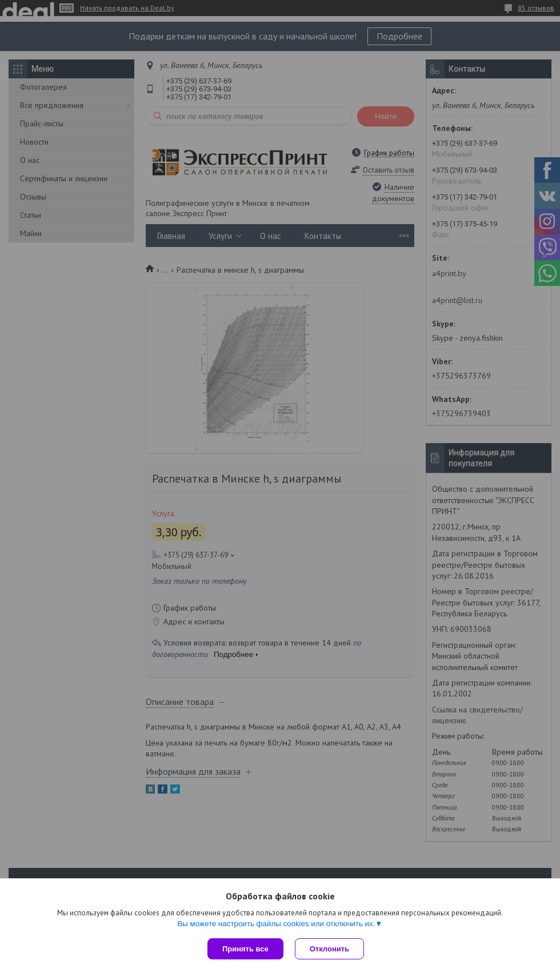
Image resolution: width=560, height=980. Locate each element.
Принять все (245, 949)
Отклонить (329, 949)
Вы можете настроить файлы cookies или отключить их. (276, 924)
